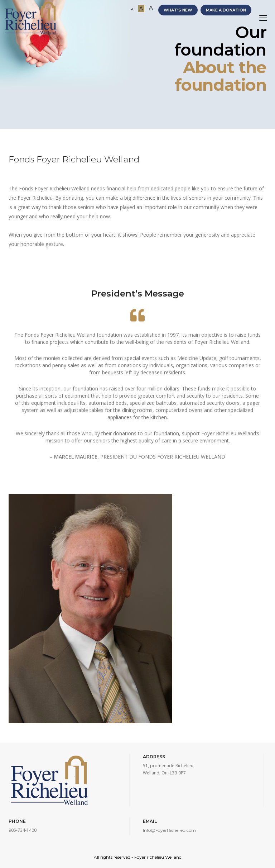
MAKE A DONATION (226, 10)
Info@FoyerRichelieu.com (169, 830)
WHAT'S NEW (178, 10)
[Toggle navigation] (263, 18)
